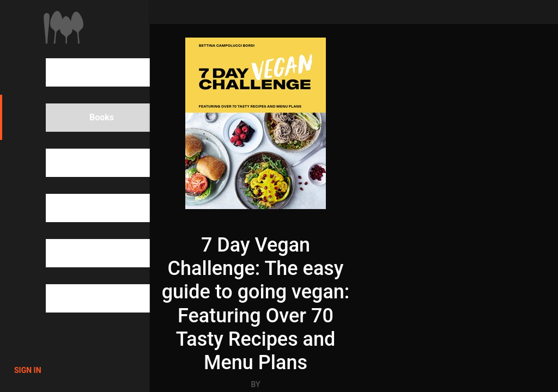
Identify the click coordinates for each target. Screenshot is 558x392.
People (84, 163)
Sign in (28, 370)
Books (83, 118)
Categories (92, 208)
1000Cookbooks (63, 27)
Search (84, 72)
